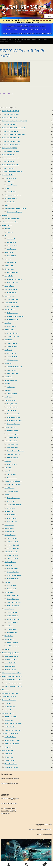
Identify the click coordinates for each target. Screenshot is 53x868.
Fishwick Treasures (13, 548)
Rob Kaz (20, 40)
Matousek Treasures (13, 606)
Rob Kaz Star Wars (10, 727)
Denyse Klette (9, 276)
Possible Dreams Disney (12, 219)
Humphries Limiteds (13, 414)
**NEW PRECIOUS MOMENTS (10, 33)
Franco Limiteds (12, 343)
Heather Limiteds (12, 313)
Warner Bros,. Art (8, 750)
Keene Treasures (12, 394)
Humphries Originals (13, 417)
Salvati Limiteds (12, 353)
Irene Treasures (12, 326)
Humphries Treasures (14, 424)
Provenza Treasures (13, 437)
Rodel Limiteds (11, 515)
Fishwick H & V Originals (14, 212)
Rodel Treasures (12, 521)
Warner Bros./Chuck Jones (27, 33)
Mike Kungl (8, 461)
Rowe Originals (9, 528)
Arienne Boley (9, 252)
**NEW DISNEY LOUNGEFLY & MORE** (14, 128)
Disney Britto (24, 30)
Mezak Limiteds (12, 629)
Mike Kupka (8, 468)
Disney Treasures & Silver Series (12, 676)
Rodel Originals (12, 518)
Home (4, 40)
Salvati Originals (12, 357)
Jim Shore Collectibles (9, 696)
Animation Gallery (22, 26)
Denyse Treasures (12, 282)
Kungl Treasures (12, 464)
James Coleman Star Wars (13, 723)
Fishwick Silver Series (14, 545)
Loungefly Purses (10, 666)
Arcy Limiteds (11, 239)
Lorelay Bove (8, 397)
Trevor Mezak (9, 626)
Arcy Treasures (11, 249)
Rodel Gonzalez (9, 511)
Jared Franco (9, 340)
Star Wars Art (11, 202)
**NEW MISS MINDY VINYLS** (11, 158)
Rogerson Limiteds (13, 569)
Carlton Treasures (12, 622)
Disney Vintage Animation (13, 195)
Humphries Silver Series (14, 421)
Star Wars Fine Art (8, 713)
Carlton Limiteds (12, 612)
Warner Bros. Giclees (11, 764)
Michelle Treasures (13, 458)
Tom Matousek (9, 592)
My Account (9, 865)
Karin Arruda (8, 377)
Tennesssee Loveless (11, 552)
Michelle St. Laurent (11, 441)
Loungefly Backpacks (11, 656)
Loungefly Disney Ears (11, 659)
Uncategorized (7, 747)
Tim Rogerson (9, 565)
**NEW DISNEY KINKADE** (10, 124)
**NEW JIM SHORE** (8, 155)
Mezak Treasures (12, 633)
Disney (7, 188)
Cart (41, 863)
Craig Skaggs (9, 720)
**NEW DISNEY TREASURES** (11, 145)
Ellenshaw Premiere (13, 306)
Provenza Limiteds (13, 431)
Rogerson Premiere (13, 572)
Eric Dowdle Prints (10, 737)
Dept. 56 (5, 215)
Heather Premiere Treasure (15, 316)
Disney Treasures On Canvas (37, 26)
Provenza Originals (13, 434)
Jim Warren (8, 363)
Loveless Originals (13, 558)
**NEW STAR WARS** (9, 168)
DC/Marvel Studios (10, 178)
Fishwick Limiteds (12, 538)
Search (26, 865)
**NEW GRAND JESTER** (10, 148)
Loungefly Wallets (10, 670)
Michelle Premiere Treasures (16, 451)
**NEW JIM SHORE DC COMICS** (12, 151)
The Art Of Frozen (10, 562)
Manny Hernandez (10, 400)
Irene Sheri (8, 323)
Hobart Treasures (12, 272)
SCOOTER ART (11, 192)
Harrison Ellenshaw (11, 303)
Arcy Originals (11, 242)
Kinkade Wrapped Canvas (12, 740)
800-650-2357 (44, 20)
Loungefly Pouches (10, 663)
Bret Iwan (7, 259)
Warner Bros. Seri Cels (11, 767)
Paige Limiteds (11, 474)
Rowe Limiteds (9, 525)
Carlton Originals (12, 616)
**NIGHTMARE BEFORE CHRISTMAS (13, 171)
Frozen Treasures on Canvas (13, 683)
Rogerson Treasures (13, 579)
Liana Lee (7, 383)
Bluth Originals (12, 589)
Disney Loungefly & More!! (44, 33)
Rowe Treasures (9, 532)
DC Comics (8, 703)
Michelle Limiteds (12, 444)
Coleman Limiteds (12, 333)
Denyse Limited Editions (14, 279)
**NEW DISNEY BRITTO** (10, 118)
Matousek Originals (13, 599)
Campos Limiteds (12, 299)
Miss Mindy (8, 710)
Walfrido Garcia (9, 639)
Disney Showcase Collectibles (12, 673)
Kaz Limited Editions (30, 40)
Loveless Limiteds (12, 555)
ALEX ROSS (10, 182)
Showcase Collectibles (9, 700)
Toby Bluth (8, 582)
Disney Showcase (34, 30)
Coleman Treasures (13, 336)
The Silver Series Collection (13, 686)
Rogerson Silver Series (14, 575)
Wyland (7, 649)
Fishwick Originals (13, 542)
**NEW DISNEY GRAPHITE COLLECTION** (15, 121)
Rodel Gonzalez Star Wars (13, 730)
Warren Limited (12, 370)
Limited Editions (12, 185)
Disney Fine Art (11, 26)
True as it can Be (43, 40)
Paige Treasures (12, 478)
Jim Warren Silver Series (14, 367)
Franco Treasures (12, 346)
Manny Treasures (12, 407)
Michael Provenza (10, 427)
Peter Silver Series (12, 491)
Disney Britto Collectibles (10, 222)
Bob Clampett (9, 754)
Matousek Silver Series (14, 602)
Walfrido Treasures (13, 646)
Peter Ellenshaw (9, 488)
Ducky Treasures (12, 293)
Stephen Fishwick (10, 535)
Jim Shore (44, 30)
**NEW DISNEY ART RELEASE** (11, 114)
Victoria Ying (9, 636)
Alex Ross (7, 229)
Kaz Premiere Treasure (14, 505)
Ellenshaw (5, 690)
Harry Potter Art (9, 760)
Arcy (6, 235)
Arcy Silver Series (12, 245)
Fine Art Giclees (9, 757)
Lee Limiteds (11, 387)
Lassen (7, 205)
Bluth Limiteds (11, 585)
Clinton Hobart (9, 269)
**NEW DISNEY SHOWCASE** (11, 138)
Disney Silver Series (12, 30)
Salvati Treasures (12, 360)
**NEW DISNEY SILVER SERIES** (12, 141)
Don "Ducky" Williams (11, 289)
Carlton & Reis (9, 266)
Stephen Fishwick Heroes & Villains (15, 209)
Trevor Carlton (9, 609)
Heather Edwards (10, 309)
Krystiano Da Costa (11, 380)
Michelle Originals (12, 447)
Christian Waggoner (11, 717)
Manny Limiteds (12, 404)
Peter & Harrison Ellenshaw (13, 481)
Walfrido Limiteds (12, 643)
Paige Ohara (8, 471)
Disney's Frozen (9, 286)
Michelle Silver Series (13, 454)
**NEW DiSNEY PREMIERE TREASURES (14, 134)
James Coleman (9, 330)
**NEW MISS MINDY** (9, 161)
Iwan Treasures (12, 262)
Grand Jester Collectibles (10, 693)
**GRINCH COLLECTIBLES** (11, 111)
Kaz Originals (11, 501)
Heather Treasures (13, 319)
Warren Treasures (12, 373)
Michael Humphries (10, 410)
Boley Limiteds (11, 256)
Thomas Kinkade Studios (10, 733)
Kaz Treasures (11, 508)
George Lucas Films (11, 198)
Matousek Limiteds (13, 595)
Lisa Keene (8, 390)
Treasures (10, 232)
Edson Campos (9, 296)
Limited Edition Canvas (12, 744)
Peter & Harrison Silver (14, 484)
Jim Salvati (8, 350)
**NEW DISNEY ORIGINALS (10, 131)
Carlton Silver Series (13, 619)
